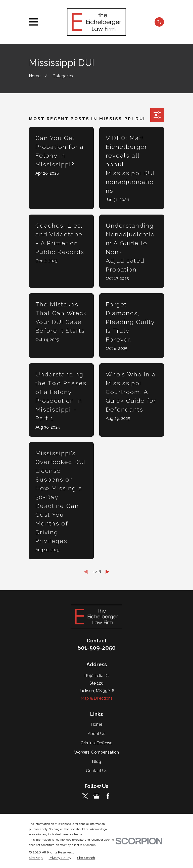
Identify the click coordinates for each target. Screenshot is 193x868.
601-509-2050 (96, 648)
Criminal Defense (96, 743)
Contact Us (97, 771)
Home (96, 724)
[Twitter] (85, 796)
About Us (96, 733)
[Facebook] (108, 796)
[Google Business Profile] (96, 796)
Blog (96, 761)
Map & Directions (97, 698)
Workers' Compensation (96, 752)
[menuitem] (36, 858)
